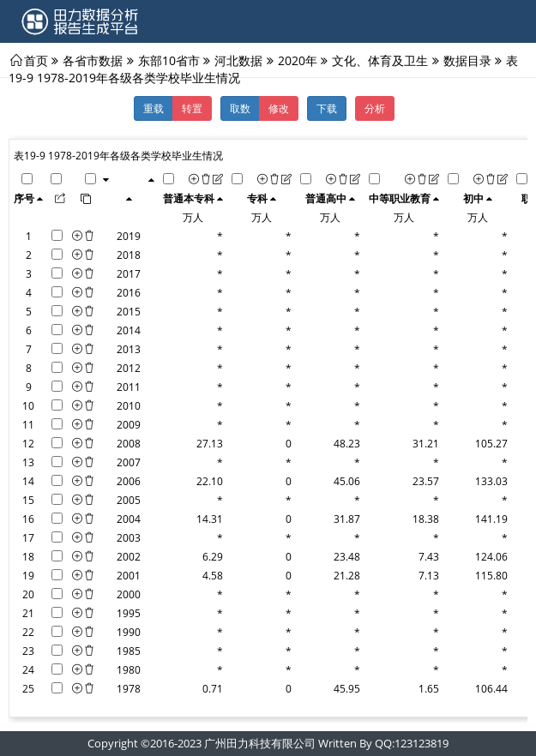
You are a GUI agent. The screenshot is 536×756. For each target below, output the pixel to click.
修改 (279, 108)
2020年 (298, 60)
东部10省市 (169, 60)
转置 (192, 108)
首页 (36, 60)
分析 (375, 108)
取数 (240, 108)
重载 (154, 108)
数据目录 (467, 60)
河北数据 (238, 60)
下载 (327, 108)
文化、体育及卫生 (380, 60)
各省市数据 (93, 60)
